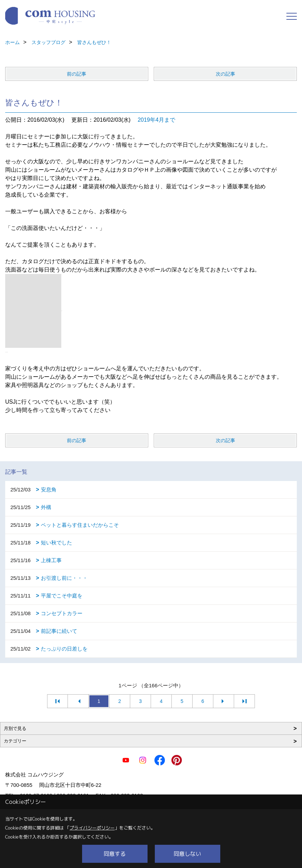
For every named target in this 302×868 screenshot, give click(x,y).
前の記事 (77, 74)
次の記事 (225, 74)
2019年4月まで (156, 120)
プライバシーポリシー (92, 828)
